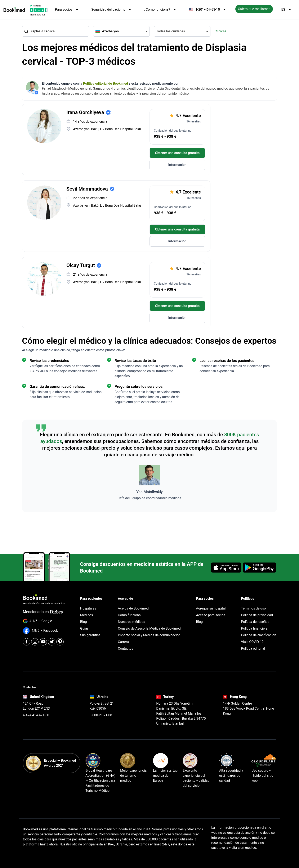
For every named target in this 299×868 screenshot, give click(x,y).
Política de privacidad (257, 615)
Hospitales (88, 608)
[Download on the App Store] (226, 568)
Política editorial (253, 648)
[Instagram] (35, 642)
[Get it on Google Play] (259, 568)
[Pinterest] (60, 642)
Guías (84, 628)
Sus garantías (90, 635)
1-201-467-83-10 (208, 10)
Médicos (87, 615)
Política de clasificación (259, 635)
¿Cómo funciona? (161, 10)
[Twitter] (52, 642)
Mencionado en (43, 612)
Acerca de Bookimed (133, 608)
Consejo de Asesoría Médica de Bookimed (149, 628)
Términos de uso (253, 608)
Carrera (123, 642)
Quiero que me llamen (254, 9)
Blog (84, 622)
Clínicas (220, 31)
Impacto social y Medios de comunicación (149, 635)
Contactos (126, 648)
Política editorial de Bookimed (106, 83)
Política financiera (254, 628)
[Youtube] (43, 642)
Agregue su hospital (211, 608)
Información (177, 165)
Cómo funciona (129, 615)
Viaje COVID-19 (252, 642)
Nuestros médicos (131, 622)
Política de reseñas (255, 622)
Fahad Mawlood (54, 88)
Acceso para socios (211, 615)
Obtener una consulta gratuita (177, 153)
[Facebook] (26, 642)
